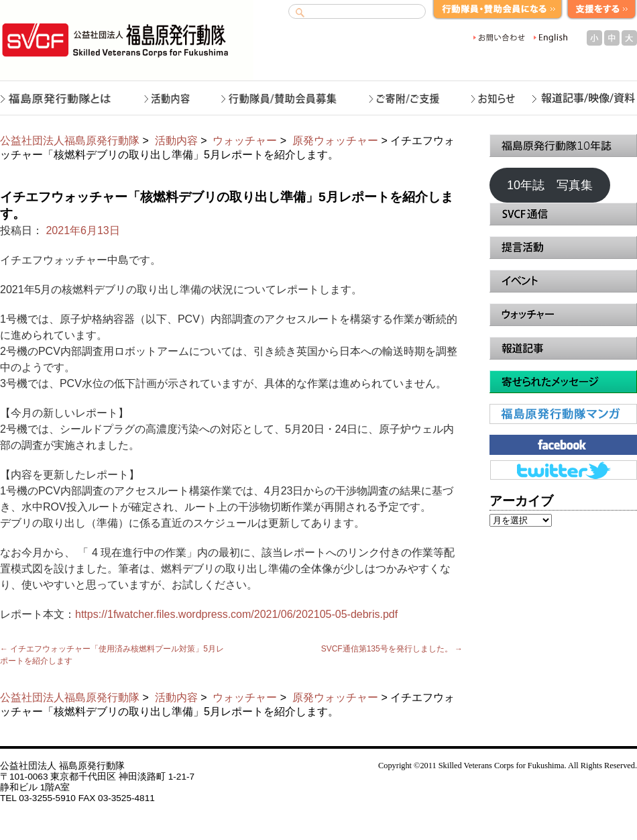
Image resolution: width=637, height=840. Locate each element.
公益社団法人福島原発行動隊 (70, 141)
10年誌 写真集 (550, 185)
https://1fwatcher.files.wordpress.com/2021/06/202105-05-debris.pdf (236, 614)
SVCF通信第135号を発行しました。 (392, 649)
